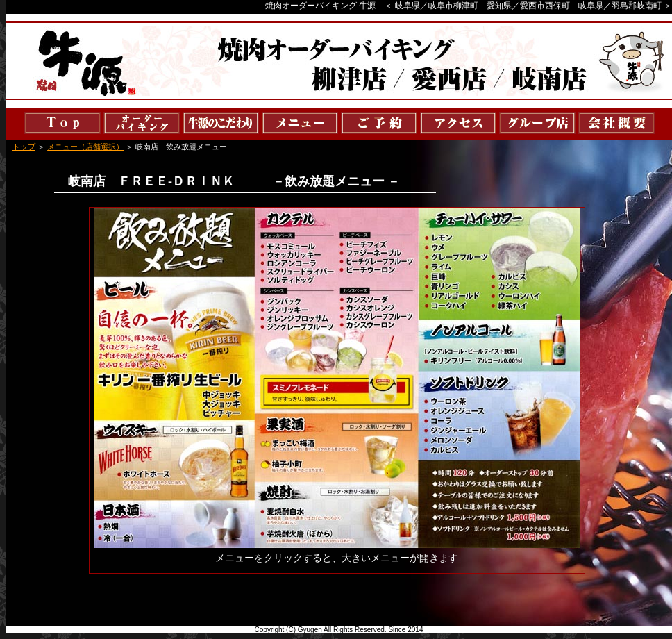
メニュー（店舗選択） (85, 147)
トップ (24, 147)
